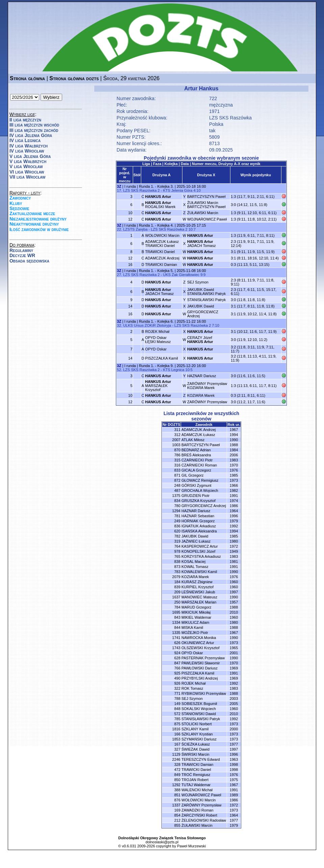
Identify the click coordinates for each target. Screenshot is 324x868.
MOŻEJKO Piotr (195, 633)
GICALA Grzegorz (196, 470)
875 (177, 724)
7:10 (215, 325)
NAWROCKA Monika (199, 638)
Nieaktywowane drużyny (34, 224)
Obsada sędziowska (29, 261)
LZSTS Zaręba (135, 229)
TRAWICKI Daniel (160, 252)
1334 (176, 622)
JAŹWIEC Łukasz (196, 541)
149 (177, 704)
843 (177, 617)
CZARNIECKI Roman (199, 465)
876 (177, 800)
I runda (130, 186)
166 (177, 734)
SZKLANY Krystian (197, 734)
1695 (176, 612)
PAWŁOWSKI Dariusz (200, 668)
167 (177, 744)
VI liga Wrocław (27, 172)
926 (177, 683)
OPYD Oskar (156, 349)
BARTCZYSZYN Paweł (206, 197)
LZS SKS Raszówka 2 (141, 190)
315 (177, 460)
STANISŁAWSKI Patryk (206, 300)
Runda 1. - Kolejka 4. (156, 225)
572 (177, 714)
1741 (176, 638)
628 (177, 658)
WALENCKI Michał (197, 790)
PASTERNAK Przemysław (203, 658)
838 (177, 562)
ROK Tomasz (192, 688)
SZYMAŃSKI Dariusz (199, 739)
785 (177, 719)
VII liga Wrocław (27, 177)
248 (177, 485)
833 (177, 470)
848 (177, 709)
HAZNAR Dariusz (202, 376)
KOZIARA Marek (201, 395)
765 (177, 556)
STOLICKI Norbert (197, 724)
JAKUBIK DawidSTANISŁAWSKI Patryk (206, 292)
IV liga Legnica (25, 140)
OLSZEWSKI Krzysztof (200, 648)
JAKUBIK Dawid (201, 306)
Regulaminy (21, 250)
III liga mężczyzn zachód (34, 130)
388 (177, 790)
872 (177, 480)
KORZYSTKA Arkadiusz (201, 556)
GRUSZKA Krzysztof (198, 501)
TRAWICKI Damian (161, 265)
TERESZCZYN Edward (201, 759)
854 (177, 815)
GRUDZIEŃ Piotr (195, 496)
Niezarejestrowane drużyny (38, 219)
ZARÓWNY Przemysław (207, 402)
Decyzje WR (22, 255)
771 (177, 693)
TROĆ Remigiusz (196, 775)
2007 (176, 440)
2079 (176, 577)
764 (177, 546)
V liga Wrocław (26, 166)
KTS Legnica (173, 370)
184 (177, 582)
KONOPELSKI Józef (198, 551)
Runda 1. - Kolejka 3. (156, 186)
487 (177, 490)
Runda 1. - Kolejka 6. (156, 321)
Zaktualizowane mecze (32, 213)
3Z (119, 186)
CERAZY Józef (200, 340)
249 (177, 521)
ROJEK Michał (157, 332)
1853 (176, 739)
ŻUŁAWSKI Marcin (203, 213)
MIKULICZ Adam (195, 622)
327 (177, 749)
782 (177, 536)
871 (177, 475)
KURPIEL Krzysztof (197, 587)
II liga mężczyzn (25, 120)
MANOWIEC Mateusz (199, 597)
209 (177, 592)
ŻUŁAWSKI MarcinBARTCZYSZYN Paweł (206, 205)
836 (177, 526)
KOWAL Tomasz (195, 567)
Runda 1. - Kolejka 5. (156, 271)
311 (177, 430)
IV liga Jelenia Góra (31, 135)
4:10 (197, 190)
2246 (176, 759)
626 (177, 643)
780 (177, 506)
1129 (176, 754)
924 (177, 653)
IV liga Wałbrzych (29, 146)
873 (177, 567)
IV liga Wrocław (27, 151)
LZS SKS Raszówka (230, 118)
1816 (176, 729)
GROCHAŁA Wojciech (200, 490)
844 (177, 627)
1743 (176, 648)
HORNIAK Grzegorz (198, 521)
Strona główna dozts (74, 78)
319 (177, 541)
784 (177, 607)
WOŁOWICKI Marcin (162, 235)
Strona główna (27, 78)
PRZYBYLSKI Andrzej (200, 678)
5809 (214, 137)
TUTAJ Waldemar (196, 785)
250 (177, 602)
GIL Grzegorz (193, 475)
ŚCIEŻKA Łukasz (196, 744)
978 (177, 551)
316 (177, 465)
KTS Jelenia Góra (178, 190)
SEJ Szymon (198, 282)
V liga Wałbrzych (28, 161)
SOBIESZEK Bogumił (199, 704)
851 (177, 795)
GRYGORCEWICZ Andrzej (204, 506)
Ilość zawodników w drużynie (39, 229)
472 (177, 770)
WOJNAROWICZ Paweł (207, 219)
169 (177, 810)
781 (177, 516)
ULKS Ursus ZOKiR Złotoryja (147, 325)
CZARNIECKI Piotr (197, 460)
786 (177, 455)
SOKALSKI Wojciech (199, 709)
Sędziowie (19, 208)
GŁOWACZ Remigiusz (200, 480)
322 (177, 688)
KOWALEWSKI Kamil (199, 572)
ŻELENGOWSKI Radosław (204, 820)
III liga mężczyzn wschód (34, 125)
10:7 (192, 229)
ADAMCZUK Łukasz (198, 435)
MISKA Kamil (192, 627)
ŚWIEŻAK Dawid (195, 749)
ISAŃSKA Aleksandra (199, 531)
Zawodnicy (20, 198)
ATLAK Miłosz (193, 440)
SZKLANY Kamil (195, 729)
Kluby (16, 203)
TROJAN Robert (195, 780)
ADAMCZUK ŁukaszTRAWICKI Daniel (162, 244)
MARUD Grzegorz (196, 607)
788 (177, 699)
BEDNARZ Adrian (196, 450)
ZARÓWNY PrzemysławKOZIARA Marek (207, 386)
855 (177, 825)
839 (177, 587)
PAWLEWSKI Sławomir (201, 663)
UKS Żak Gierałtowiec (181, 275)
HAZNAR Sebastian (198, 516)
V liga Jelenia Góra (30, 156)
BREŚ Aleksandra (196, 455)
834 (177, 501)
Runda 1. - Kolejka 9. (156, 366)
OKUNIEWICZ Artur (198, 643)
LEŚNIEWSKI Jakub (198, 592)
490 (177, 678)
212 (177, 820)
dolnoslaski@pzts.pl (162, 842)
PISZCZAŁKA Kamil (162, 358)
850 (177, 780)
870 (177, 450)
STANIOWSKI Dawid (199, 714)
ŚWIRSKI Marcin (195, 754)
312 (177, 435)
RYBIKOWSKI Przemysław (204, 693)
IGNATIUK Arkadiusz (199, 526)
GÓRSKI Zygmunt (196, 485)
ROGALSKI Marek (160, 205)
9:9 (203, 275)
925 (177, 673)
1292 (176, 785)
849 (177, 775)
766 (177, 668)
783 (177, 572)
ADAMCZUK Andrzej (162, 258)
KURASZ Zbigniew (197, 582)
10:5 (189, 370)
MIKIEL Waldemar (196, 617)
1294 (176, 511)
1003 (176, 445)
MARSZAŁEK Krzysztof (158, 386)
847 (177, 663)
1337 (176, 805)
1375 (176, 496)
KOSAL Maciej (193, 562)
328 (177, 764)
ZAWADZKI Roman (197, 810)
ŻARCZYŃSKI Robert (199, 815)
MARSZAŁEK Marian (199, 602)
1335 (176, 633)
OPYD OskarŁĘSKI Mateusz (158, 340)
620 (177, 531)
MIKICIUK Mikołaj (196, 612)
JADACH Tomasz (202, 244)
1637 (176, 597)
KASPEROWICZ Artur (200, 546)
